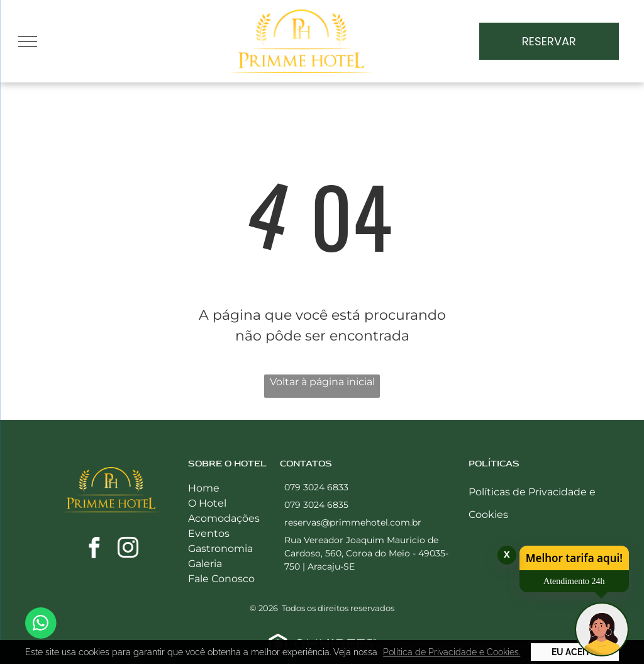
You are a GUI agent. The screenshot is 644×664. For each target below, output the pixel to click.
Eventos (209, 533)
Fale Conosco (221, 579)
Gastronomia (220, 549)
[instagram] (128, 550)
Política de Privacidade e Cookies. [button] (452, 652)
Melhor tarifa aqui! (574, 558)
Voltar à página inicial (322, 382)
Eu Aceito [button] (575, 652)
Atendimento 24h (574, 581)
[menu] (28, 42)
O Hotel (207, 503)
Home (204, 488)
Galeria (205, 564)
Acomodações (224, 518)
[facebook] (94, 550)
